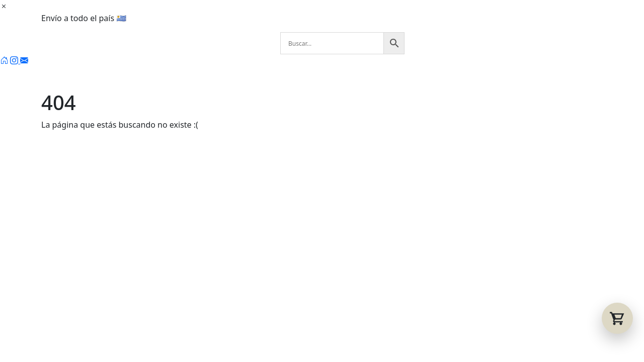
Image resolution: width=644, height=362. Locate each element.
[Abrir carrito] (617, 318)
